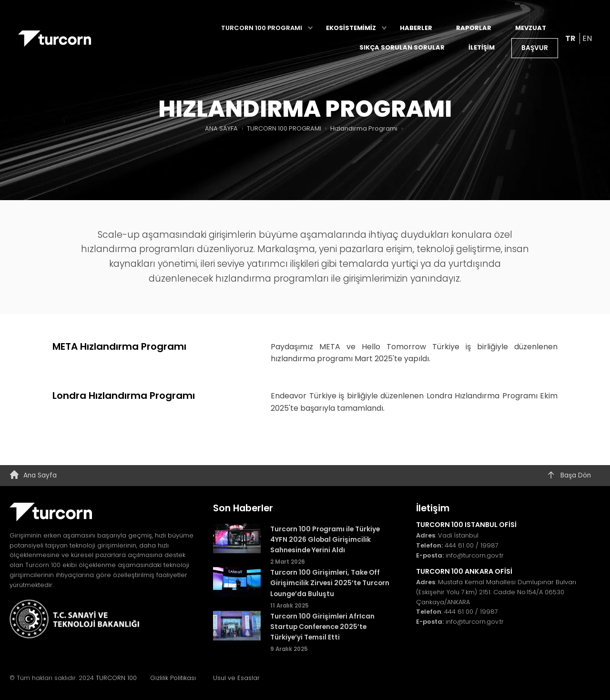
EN (587, 39)
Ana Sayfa (33, 476)
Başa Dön (569, 476)
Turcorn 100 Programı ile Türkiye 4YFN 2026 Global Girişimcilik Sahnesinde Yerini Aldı (325, 539)
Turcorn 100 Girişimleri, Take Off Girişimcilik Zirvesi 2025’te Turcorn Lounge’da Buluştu (330, 583)
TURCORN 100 (120, 678)
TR (571, 39)
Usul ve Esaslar (236, 678)
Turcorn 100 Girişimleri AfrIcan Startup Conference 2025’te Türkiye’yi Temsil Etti (322, 627)
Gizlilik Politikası (173, 678)
